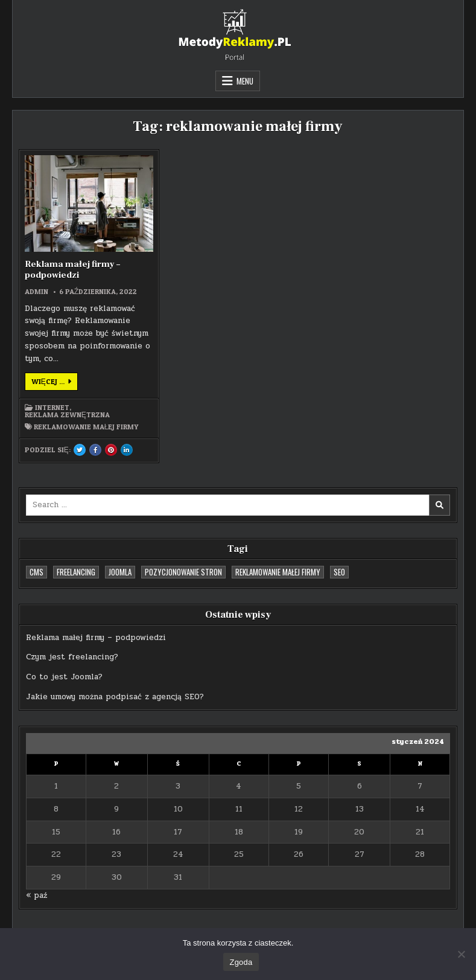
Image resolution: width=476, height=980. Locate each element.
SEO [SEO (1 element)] (339, 572)
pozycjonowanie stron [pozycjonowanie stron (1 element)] (183, 572)
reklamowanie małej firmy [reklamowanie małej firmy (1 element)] (278, 572)
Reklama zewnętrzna (67, 415)
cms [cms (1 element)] (36, 572)
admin (36, 292)
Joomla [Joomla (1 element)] (120, 572)
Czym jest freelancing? (72, 657)
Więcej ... (55, 383)
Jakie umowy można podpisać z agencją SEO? (115, 697)
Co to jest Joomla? (64, 677)
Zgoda (241, 962)
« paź (36, 895)
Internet (52, 408)
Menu (245, 81)
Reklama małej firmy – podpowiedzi (72, 270)
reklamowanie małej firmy (86, 427)
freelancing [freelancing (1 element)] (76, 572)
